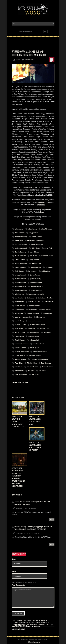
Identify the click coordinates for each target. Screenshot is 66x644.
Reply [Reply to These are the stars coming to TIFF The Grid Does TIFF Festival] (52, 520)
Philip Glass (19, 336)
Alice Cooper (20, 233)
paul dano (47, 332)
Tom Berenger (46, 363)
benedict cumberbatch (36, 240)
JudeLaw (30, 298)
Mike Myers (19, 329)
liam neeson (46, 309)
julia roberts (19, 302)
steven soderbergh (40, 352)
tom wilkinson (47, 367)
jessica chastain (21, 290)
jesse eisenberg (37, 286)
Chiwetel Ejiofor (37, 244)
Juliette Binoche (34, 302)
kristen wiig (33, 309)
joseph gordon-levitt (36, 294)
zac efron (42, 371)
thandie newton (21, 359)
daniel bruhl (35, 252)
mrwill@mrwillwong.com (33, 642)
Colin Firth (48, 248)
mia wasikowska (34, 321)
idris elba (49, 267)
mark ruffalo (48, 313)
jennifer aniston (36, 283)
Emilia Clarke (20, 260)
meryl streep (19, 321)
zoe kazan (35, 374)
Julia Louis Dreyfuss (46, 298)
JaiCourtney (46, 271)
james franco (35, 275)
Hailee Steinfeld (21, 267)
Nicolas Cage (44, 329)
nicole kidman (20, 332)
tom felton (19, 367)
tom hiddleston (32, 367)
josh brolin (19, 298)
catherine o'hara (21, 244)
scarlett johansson (22, 352)
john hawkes (20, 294)
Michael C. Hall (20, 325)
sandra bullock (38, 344)
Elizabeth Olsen (47, 256)
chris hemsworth (21, 248)
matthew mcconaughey (24, 317)
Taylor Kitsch (20, 355)
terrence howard (35, 355)
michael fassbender (37, 325)
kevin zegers (20, 309)
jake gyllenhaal (20, 275)
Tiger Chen (19, 363)
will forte (31, 371)
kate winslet (49, 302)
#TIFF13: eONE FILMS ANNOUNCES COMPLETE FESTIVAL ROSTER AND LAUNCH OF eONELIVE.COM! (31, 627)
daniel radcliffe (20, 256)
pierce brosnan (34, 336)
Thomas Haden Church (39, 359)
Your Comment (18, 585)
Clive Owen (36, 248)
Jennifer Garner (21, 286)
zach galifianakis (21, 374)
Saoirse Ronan (20, 348)
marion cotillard (33, 313)
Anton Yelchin (37, 237)
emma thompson (21, 263)
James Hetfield (20, 279)
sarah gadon (35, 348)
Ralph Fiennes (20, 340)
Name (15, 559)
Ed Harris (34, 256)
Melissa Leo (41, 317)
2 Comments (29, 60)
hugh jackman (36, 267)
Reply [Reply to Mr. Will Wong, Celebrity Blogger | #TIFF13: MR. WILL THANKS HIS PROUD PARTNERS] (52, 545)
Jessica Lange (36, 290)
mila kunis (31, 329)
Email (14, 572)
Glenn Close (36, 263)
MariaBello (19, 313)
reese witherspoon (22, 344)
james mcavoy (36, 279)
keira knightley (35, 306)
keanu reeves (20, 306)
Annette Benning (21, 237)
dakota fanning (20, 252)
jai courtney (33, 271)
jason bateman (20, 283)
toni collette (19, 371)
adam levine (32, 229)
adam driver (19, 229)
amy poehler (33, 233)
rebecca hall (34, 340)
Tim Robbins (32, 363)
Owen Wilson (34, 332)
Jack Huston (19, 271)
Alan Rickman (47, 229)
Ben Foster (19, 240)
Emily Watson (34, 260)
